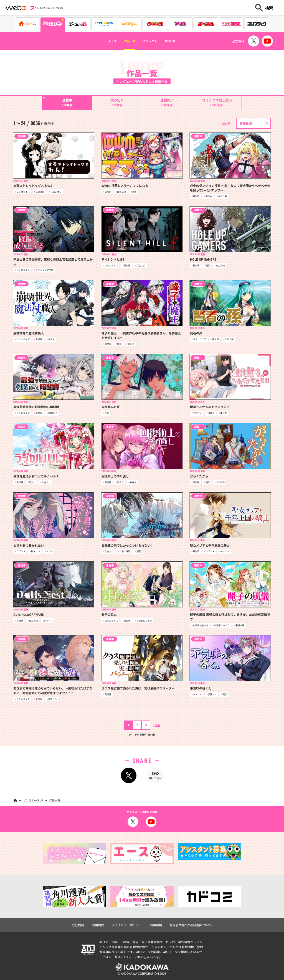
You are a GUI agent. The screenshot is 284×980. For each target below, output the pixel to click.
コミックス (153, 41)
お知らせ (180, 41)
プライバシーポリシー (128, 923)
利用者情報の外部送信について (188, 923)
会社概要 (82, 923)
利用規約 (101, 923)
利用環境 (155, 923)
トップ (102, 41)
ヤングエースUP (33, 799)
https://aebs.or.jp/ (149, 955)
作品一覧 (125, 41)
